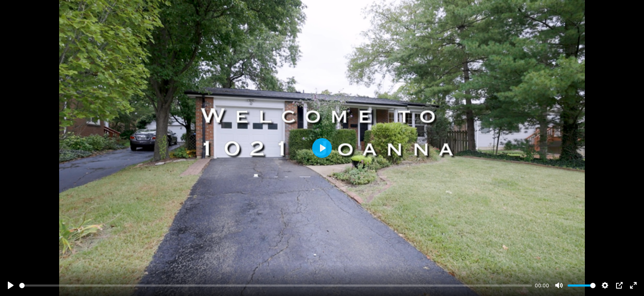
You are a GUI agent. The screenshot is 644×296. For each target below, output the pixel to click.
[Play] (11, 285)
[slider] (276, 286)
